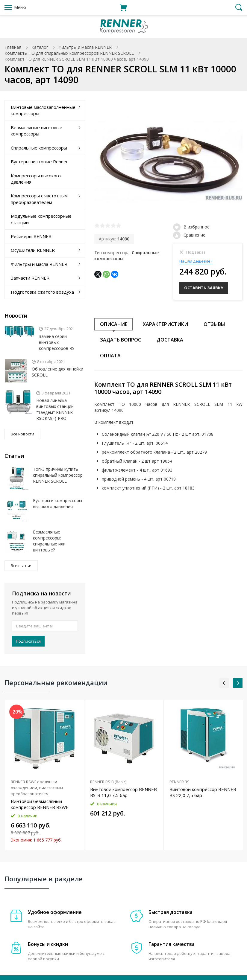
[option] (45, 775)
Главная (13, 47)
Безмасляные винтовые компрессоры (37, 131)
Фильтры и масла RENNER (85, 47)
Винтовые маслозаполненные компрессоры (43, 110)
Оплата (110, 355)
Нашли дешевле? (196, 261)
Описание (114, 323)
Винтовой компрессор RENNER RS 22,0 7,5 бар (203, 792)
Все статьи (21, 566)
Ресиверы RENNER (31, 236)
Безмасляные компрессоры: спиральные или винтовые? (49, 541)
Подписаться (28, 641)
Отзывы (214, 323)
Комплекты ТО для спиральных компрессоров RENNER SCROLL (69, 53)
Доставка (170, 339)
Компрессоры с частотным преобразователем (39, 199)
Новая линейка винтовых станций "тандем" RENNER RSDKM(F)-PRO (55, 409)
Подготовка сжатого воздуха (42, 292)
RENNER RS (179, 782)
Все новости (22, 434)
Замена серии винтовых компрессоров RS (57, 342)
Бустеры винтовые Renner (39, 161)
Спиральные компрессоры (39, 148)
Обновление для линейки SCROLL (57, 372)
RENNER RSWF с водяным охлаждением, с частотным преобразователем (37, 788)
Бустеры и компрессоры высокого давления (57, 503)
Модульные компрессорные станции (41, 219)
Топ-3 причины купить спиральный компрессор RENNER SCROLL (58, 475)
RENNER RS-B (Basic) (108, 782)
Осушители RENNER (33, 250)
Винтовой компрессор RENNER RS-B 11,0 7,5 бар (123, 792)
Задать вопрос (121, 339)
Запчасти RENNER (30, 278)
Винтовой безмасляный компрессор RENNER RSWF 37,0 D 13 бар (40, 804)
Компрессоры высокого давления (36, 179)
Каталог (40, 47)
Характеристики (165, 323)
